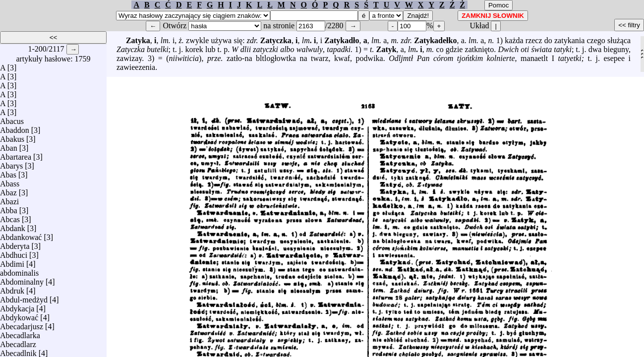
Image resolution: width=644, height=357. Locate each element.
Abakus (12, 137)
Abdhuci (14, 253)
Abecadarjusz (22, 324)
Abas (8, 172)
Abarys (11, 163)
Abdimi (12, 262)
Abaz (8, 190)
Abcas (10, 217)
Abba (9, 208)
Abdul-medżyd (24, 297)
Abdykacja (17, 306)
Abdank (13, 226)
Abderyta (15, 244)
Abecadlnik (18, 351)
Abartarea (16, 154)
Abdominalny (22, 279)
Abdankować (21, 235)
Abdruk (12, 288)
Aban (9, 146)
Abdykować (19, 315)
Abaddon (15, 128)
